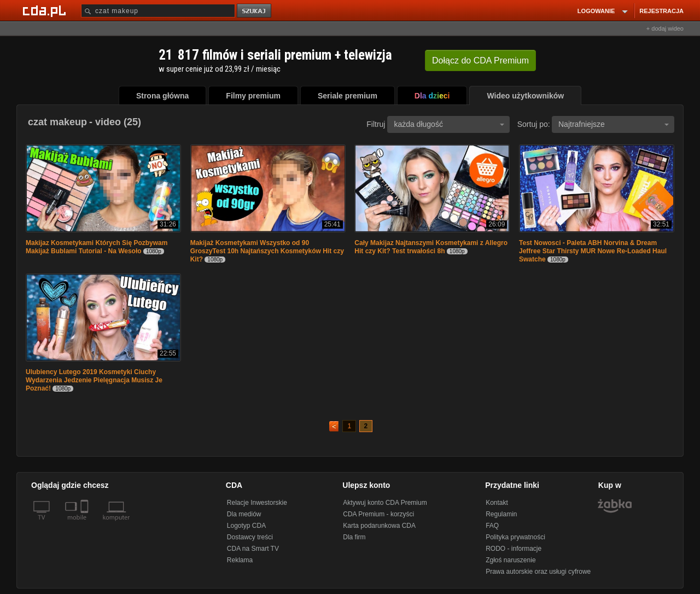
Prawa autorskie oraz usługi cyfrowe (538, 572)
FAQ (492, 526)
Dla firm (354, 537)
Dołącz (480, 60)
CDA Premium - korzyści (378, 514)
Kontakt (497, 503)
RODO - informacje (514, 549)
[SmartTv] (86, 524)
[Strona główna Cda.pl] (46, 10)
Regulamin (501, 514)
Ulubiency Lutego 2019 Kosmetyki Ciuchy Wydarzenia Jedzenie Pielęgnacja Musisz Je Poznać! (94, 380)
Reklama (240, 560)
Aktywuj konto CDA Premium (385, 503)
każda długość (449, 124)
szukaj (255, 11)
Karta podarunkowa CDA (379, 526)
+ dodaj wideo (665, 28)
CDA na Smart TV (253, 549)
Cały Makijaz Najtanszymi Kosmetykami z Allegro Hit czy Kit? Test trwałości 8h (431, 247)
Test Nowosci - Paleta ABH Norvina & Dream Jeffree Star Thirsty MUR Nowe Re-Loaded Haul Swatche (593, 251)
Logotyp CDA (246, 526)
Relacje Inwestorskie (257, 503)
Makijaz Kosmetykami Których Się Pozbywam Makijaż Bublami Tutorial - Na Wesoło (97, 247)
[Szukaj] (158, 11)
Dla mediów (244, 514)
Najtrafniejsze (614, 124)
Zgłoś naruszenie (511, 560)
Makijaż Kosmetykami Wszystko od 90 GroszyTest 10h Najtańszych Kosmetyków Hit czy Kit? (267, 251)
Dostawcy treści (250, 537)
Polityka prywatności (515, 537)
